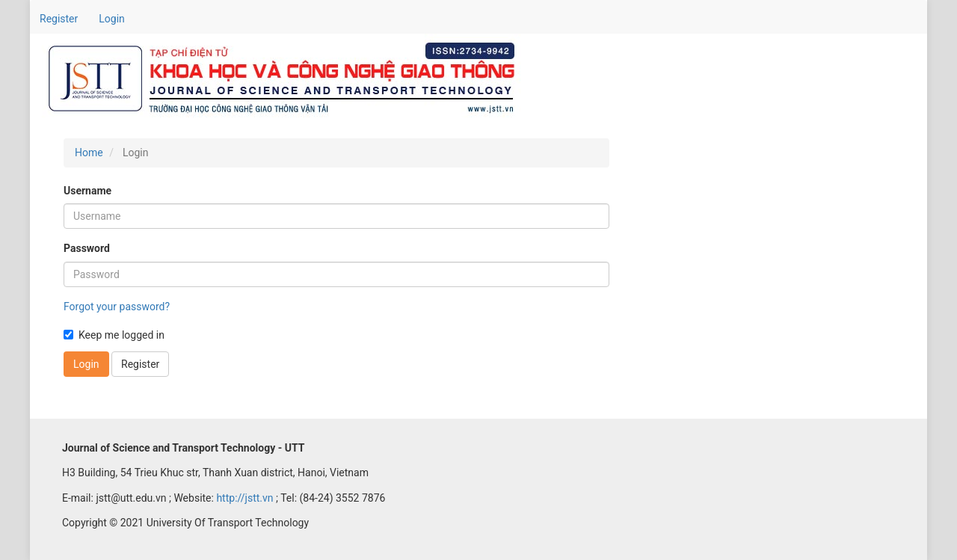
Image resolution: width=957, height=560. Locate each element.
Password (87, 248)
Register (59, 19)
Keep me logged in (114, 335)
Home (89, 153)
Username (87, 191)
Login (112, 19)
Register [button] (140, 364)
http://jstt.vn (244, 498)
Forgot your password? (117, 307)
